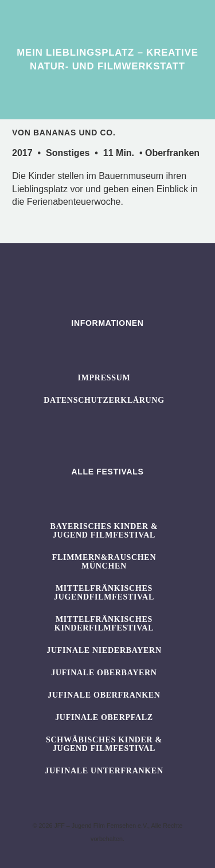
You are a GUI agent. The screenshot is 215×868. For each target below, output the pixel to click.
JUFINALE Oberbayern (104, 673)
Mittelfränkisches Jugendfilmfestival (104, 593)
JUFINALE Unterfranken (104, 771)
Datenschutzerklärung (104, 400)
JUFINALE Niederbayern (104, 650)
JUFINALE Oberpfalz (104, 717)
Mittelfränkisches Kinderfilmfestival (104, 624)
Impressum (104, 378)
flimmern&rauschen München (104, 562)
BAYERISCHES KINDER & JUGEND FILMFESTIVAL (104, 531)
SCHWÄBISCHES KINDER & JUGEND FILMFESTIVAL (104, 744)
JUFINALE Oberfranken (104, 695)
